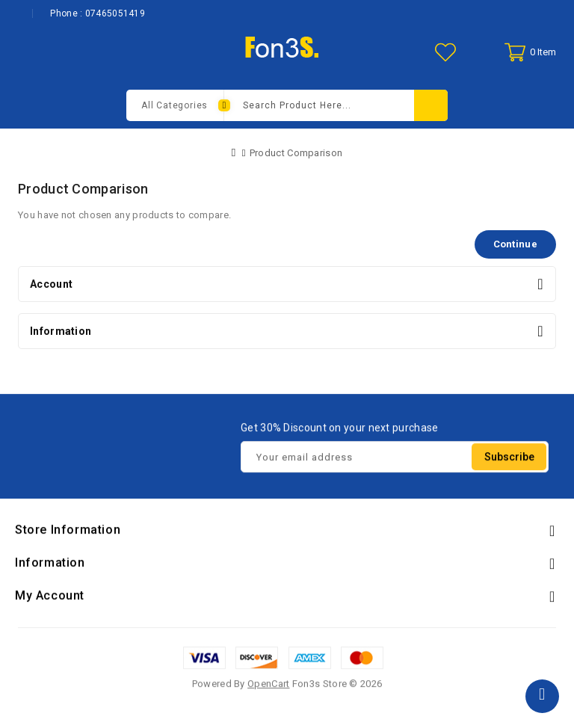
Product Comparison (296, 153)
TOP (542, 696)
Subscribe (509, 459)
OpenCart (268, 686)
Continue (515, 244)
